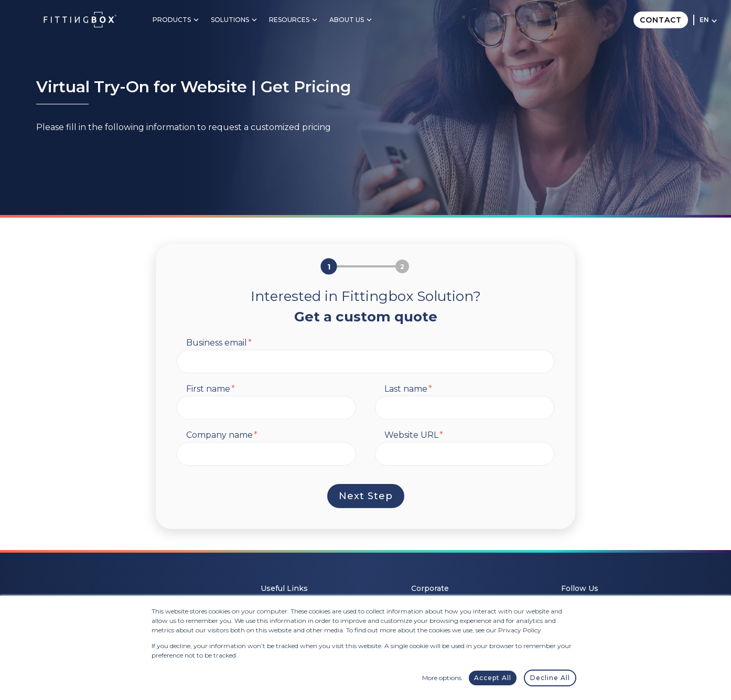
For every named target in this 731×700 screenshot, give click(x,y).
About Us (347, 20)
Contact (661, 20)
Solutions (230, 20)
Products (172, 20)
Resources (289, 20)
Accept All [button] (493, 678)
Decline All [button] (550, 678)
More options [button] (442, 678)
